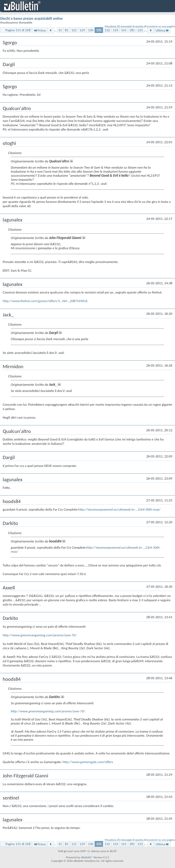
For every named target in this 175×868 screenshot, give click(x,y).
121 (74, 30)
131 (99, 30)
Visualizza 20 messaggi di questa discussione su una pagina (140, 26)
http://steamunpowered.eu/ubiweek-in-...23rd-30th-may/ (119, 509)
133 (115, 30)
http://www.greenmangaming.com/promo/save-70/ (40, 635)
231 (140, 30)
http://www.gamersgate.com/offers (88, 762)
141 (124, 30)
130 (91, 30)
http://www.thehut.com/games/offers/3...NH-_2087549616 (45, 301)
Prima (40, 30)
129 (82, 30)
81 (67, 30)
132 (107, 30)
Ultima (162, 30)
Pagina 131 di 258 (18, 30)
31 (60, 30)
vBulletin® (87, 857)
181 (132, 30)
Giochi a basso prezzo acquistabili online (31, 18)
